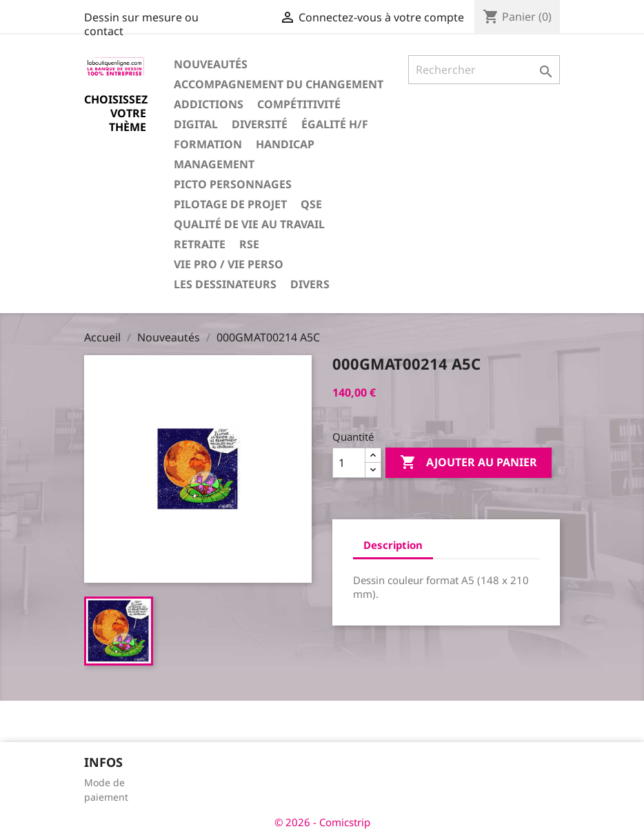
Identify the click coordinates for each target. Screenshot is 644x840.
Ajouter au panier (469, 463)
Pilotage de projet (230, 204)
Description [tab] (393, 545)
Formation (208, 144)
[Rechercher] (484, 70)
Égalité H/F (335, 124)
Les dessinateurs (225, 284)
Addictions (209, 104)
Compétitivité (299, 104)
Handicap (285, 144)
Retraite (200, 244)
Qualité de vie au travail (249, 224)
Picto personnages (233, 184)
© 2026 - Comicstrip (322, 822)
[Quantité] (349, 463)
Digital (196, 124)
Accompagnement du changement (279, 84)
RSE (249, 244)
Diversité (260, 124)
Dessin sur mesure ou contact (141, 24)
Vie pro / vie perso (229, 264)
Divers (310, 284)
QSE (311, 204)
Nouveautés (211, 64)
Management (214, 164)
